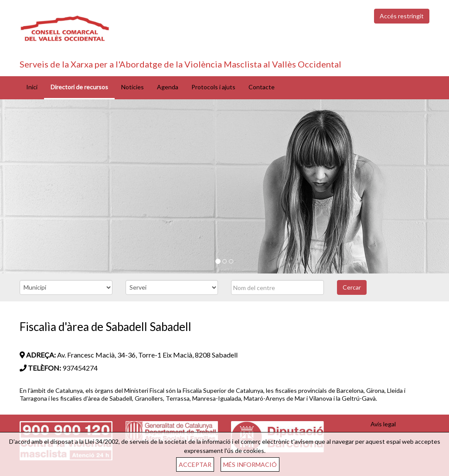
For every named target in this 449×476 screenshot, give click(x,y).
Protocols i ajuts (213, 87)
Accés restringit (402, 16)
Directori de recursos (79, 87)
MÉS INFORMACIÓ (250, 464)
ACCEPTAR (195, 464)
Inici (32, 87)
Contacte (262, 87)
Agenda (168, 87)
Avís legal (383, 424)
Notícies (133, 87)
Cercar (352, 287)
